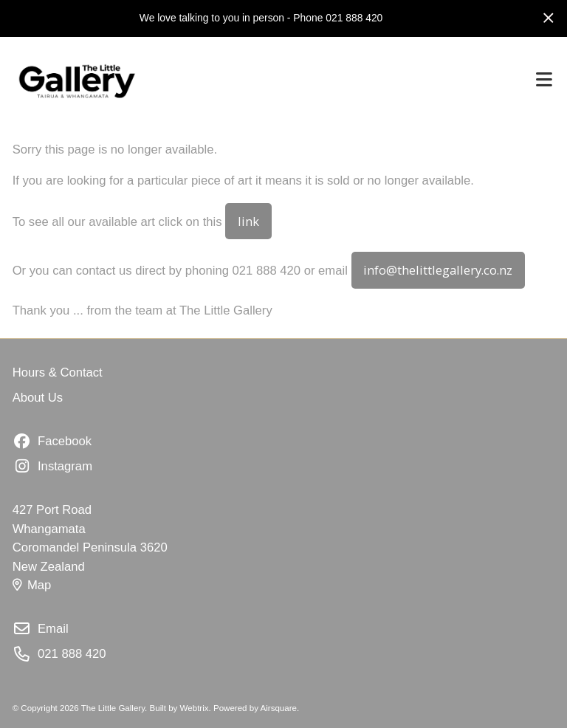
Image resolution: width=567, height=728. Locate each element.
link (248, 221)
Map (32, 585)
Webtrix (195, 708)
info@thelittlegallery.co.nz (438, 270)
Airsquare (279, 708)
